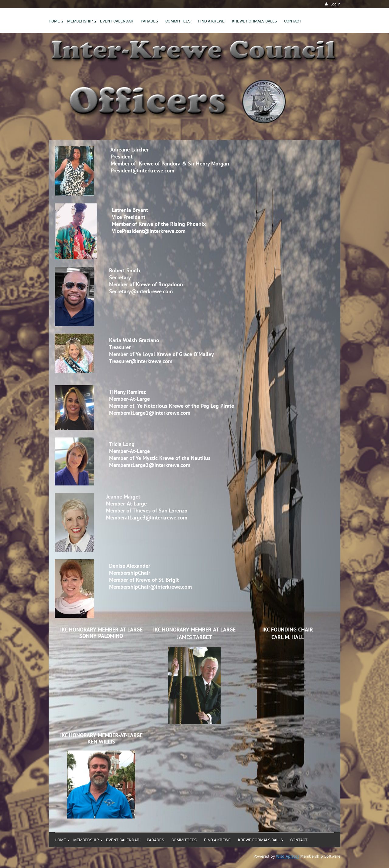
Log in (335, 4)
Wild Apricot (287, 856)
